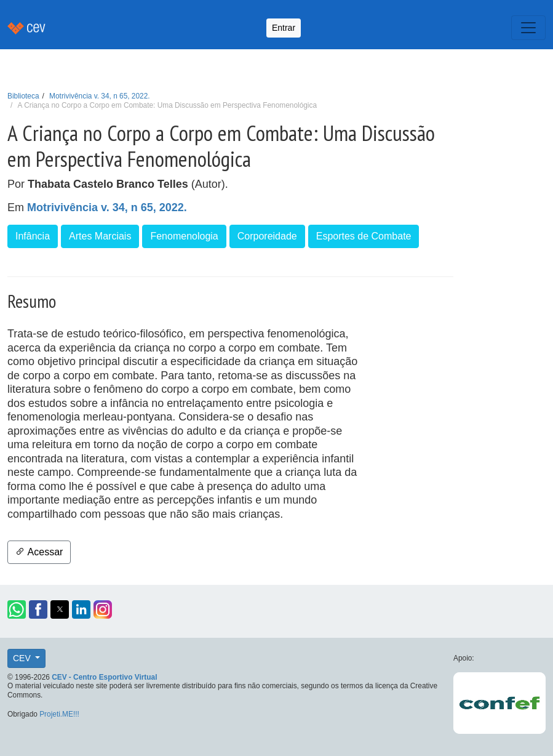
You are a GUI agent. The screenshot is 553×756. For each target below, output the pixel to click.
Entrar (284, 28)
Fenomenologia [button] (184, 236)
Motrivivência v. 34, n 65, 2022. (99, 96)
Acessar (39, 552)
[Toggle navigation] (528, 28)
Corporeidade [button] (267, 236)
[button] (17, 609)
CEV (23, 658)
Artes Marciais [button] (100, 236)
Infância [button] (33, 236)
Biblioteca (23, 96)
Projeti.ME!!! (59, 714)
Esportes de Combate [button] (364, 236)
